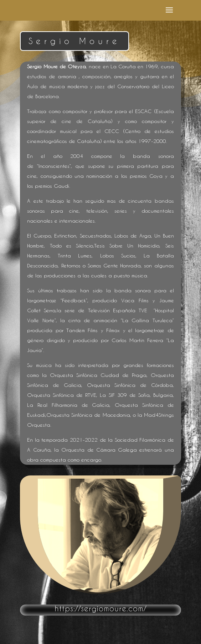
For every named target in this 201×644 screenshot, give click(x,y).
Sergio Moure (74, 41)
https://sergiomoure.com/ (100, 608)
